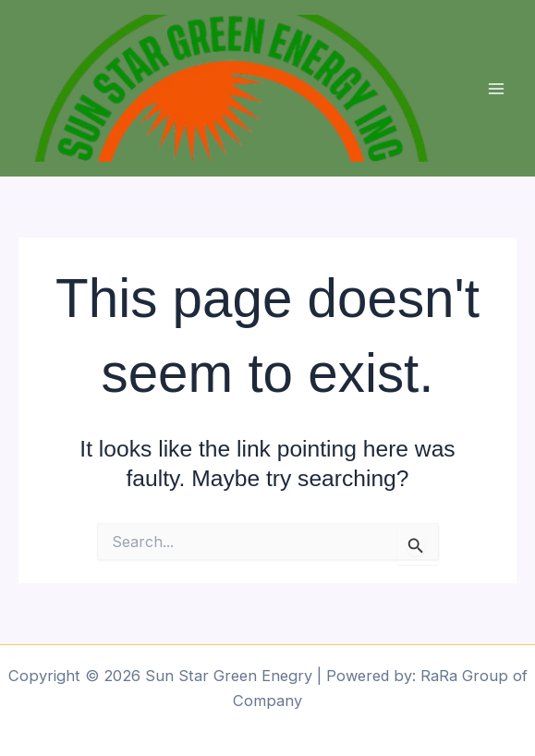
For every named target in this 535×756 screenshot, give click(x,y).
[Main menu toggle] (496, 88)
